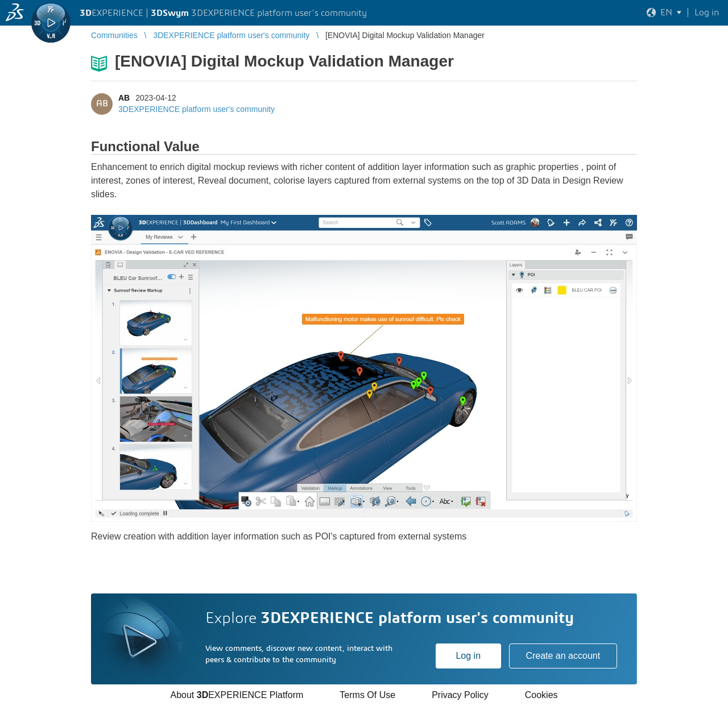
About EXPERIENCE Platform (237, 695)
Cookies (541, 695)
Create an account (563, 656)
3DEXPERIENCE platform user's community (197, 109)
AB (124, 98)
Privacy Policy (460, 695)
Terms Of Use (367, 695)
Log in (468, 656)
